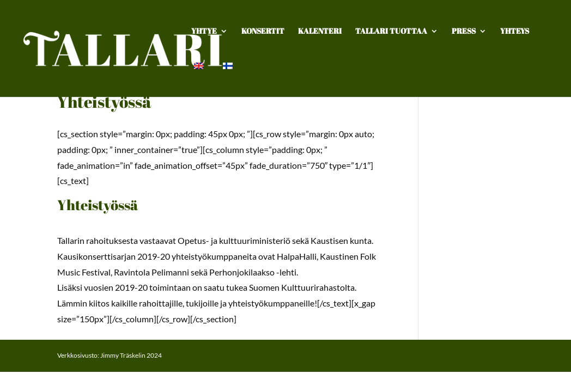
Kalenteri (320, 32)
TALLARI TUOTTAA (391, 32)
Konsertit (263, 32)
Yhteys (515, 32)
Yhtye (204, 32)
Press (464, 32)
